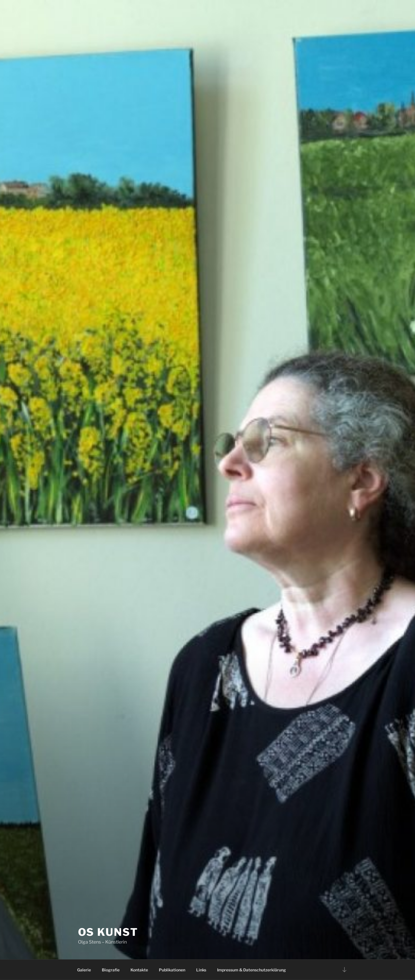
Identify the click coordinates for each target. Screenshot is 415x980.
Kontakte (139, 970)
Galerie (84, 970)
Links (201, 970)
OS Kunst (108, 932)
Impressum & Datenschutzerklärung (252, 970)
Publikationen (172, 970)
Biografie (111, 970)
